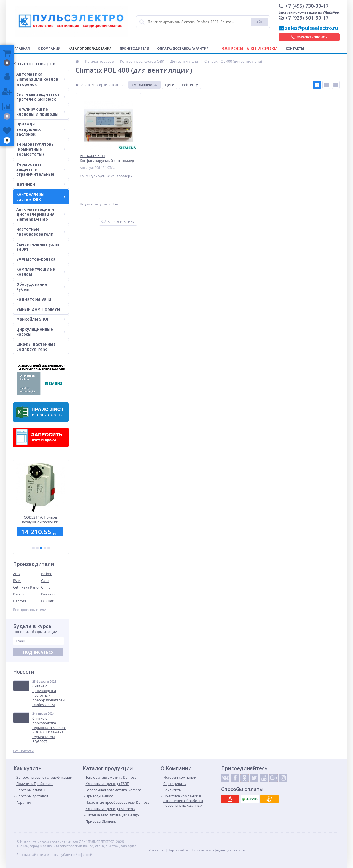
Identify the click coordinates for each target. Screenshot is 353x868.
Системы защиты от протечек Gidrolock (41, 97)
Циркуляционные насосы (41, 332)
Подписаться (38, 652)
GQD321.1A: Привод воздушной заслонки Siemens (41, 520)
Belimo (47, 574)
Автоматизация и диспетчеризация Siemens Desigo (41, 214)
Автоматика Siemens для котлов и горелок (41, 79)
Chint (46, 587)
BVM (17, 581)
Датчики (41, 184)
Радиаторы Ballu (34, 299)
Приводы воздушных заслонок (41, 129)
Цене (170, 85)
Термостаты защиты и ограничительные (41, 169)
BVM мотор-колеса (36, 259)
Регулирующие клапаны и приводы (41, 112)
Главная (22, 48)
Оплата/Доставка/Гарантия (183, 48)
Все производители (30, 610)
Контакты (295, 48)
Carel (45, 581)
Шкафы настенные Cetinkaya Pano (36, 347)
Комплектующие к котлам (41, 272)
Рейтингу (190, 85)
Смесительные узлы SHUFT (38, 247)
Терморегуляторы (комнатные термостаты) (41, 149)
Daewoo (48, 594)
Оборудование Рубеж (41, 287)
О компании (49, 48)
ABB (16, 574)
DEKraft (47, 601)
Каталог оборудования (90, 48)
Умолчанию (142, 85)
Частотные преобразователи (41, 232)
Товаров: (83, 85)
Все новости (23, 751)
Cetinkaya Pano (26, 587)
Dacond (19, 594)
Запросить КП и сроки (250, 49)
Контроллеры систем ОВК (41, 197)
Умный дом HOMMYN (38, 309)
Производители (134, 48)
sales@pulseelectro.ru (312, 28)
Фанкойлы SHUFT (41, 319)
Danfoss (20, 601)
